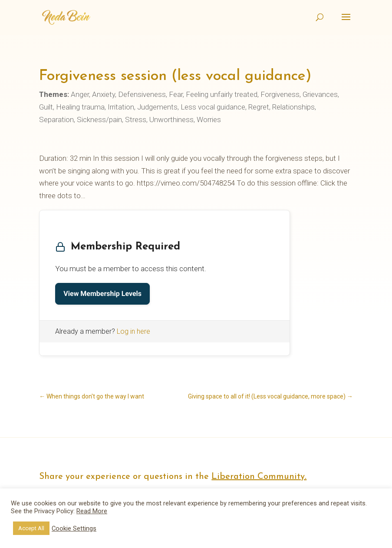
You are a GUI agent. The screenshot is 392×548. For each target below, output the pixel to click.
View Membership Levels (102, 294)
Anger (80, 94)
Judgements (157, 107)
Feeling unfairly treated (222, 94)
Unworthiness (171, 120)
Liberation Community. (259, 477)
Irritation (121, 107)
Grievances (320, 94)
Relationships (293, 107)
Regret (259, 107)
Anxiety (104, 94)
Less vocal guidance (213, 107)
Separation (56, 120)
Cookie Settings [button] (74, 528)
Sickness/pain (99, 120)
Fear (176, 94)
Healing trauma (80, 107)
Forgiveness (280, 94)
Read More (92, 511)
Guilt (46, 107)
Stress (136, 120)
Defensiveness (142, 94)
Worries (209, 120)
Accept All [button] (31, 528)
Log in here (133, 331)
